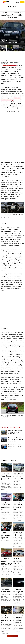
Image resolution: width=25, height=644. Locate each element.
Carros (12, 7)
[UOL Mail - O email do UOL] (17, 2)
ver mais (12, 637)
